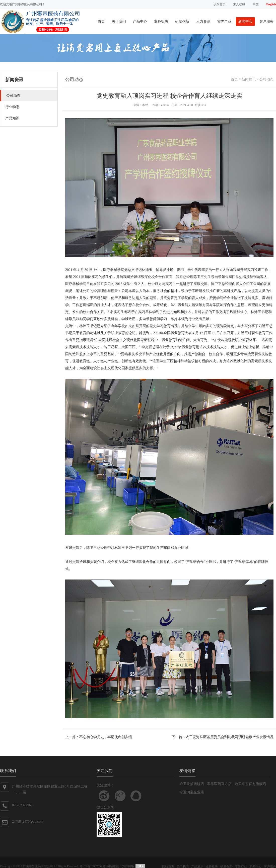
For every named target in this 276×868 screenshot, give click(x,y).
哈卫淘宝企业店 (192, 792)
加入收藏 (239, 4)
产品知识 (12, 118)
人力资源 (203, 21)
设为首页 (220, 4)
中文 (256, 4)
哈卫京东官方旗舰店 (250, 784)
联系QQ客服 (136, 796)
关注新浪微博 (104, 796)
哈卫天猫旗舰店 (192, 784)
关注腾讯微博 (120, 796)
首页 (101, 21)
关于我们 (119, 21)
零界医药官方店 (219, 784)
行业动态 (12, 107)
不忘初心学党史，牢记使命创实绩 (106, 737)
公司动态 (13, 96)
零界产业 (224, 21)
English (271, 4)
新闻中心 (245, 21)
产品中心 (140, 21)
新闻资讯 (249, 79)
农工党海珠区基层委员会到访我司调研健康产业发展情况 (230, 737)
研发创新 (182, 21)
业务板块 (161, 21)
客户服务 (266, 21)
